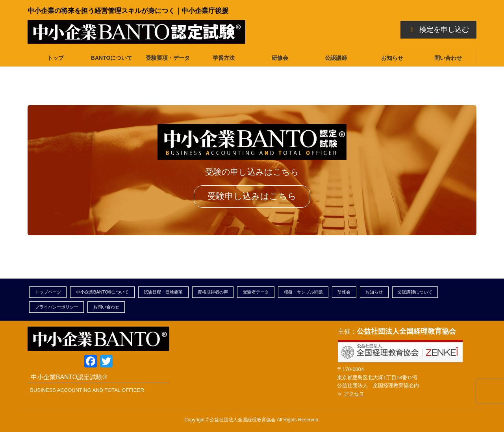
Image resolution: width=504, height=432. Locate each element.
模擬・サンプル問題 (303, 292)
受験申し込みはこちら (252, 196)
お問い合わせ (106, 307)
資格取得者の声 (213, 292)
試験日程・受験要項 (163, 292)
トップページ (48, 292)
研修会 (344, 292)
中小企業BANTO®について (103, 292)
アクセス (354, 394)
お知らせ (374, 292)
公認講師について (415, 292)
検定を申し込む (439, 30)
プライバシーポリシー (57, 307)
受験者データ (256, 292)
